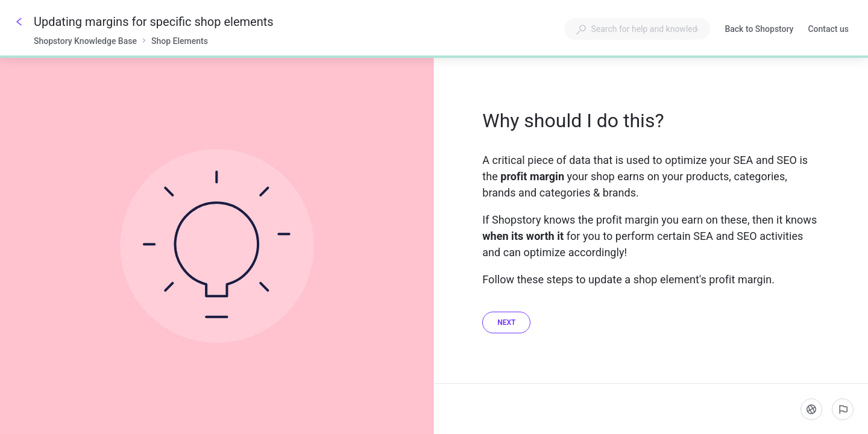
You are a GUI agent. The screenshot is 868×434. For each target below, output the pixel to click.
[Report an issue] (843, 409)
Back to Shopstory (759, 30)
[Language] (811, 409)
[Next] (506, 322)
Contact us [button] (828, 29)
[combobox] (637, 29)
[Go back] (19, 22)
